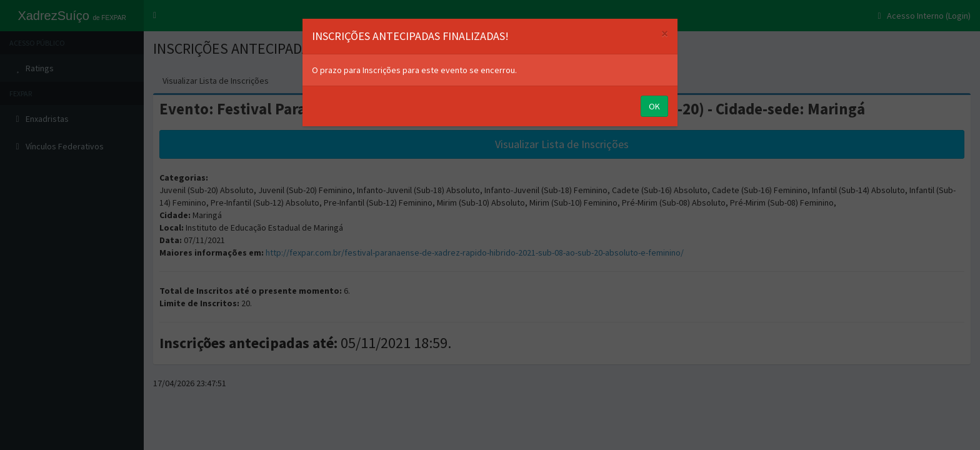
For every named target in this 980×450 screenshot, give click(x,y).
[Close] (665, 33)
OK (654, 106)
